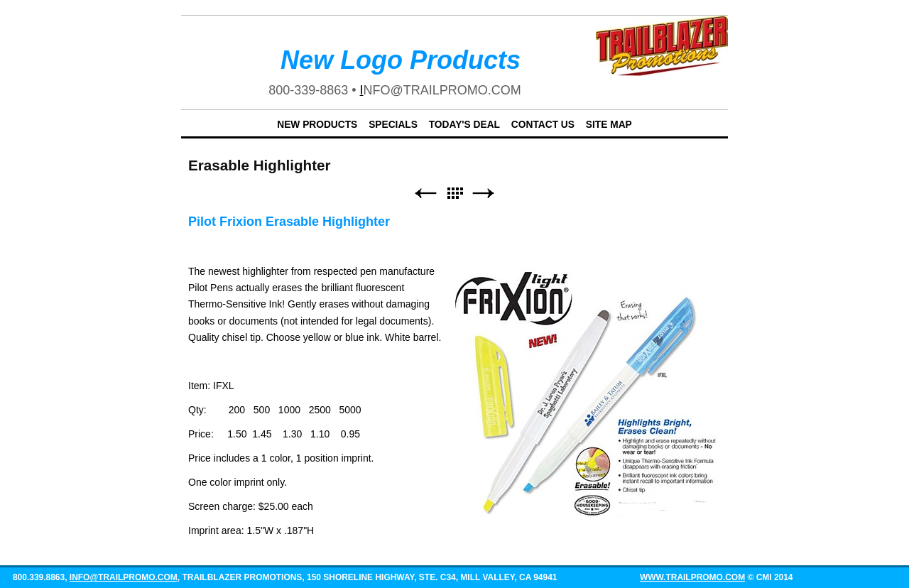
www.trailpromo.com (692, 577)
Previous (425, 194)
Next (484, 194)
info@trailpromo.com (124, 577)
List (454, 194)
